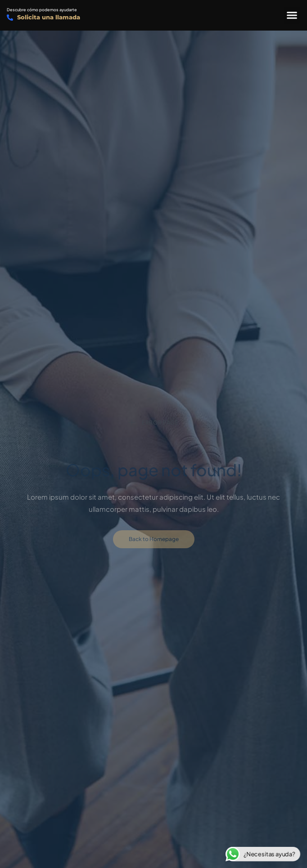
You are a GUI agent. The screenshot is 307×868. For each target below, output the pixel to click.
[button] (292, 15)
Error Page (154, 423)
